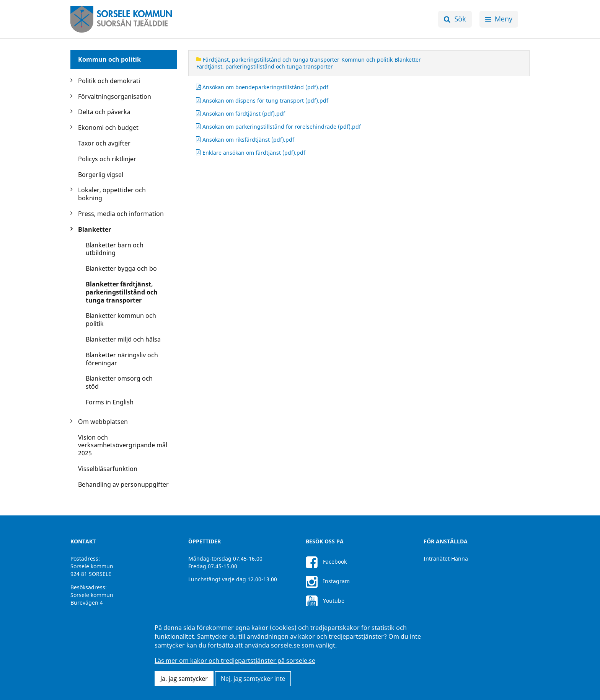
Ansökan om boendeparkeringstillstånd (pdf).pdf (262, 87)
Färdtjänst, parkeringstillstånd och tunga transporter (268, 60)
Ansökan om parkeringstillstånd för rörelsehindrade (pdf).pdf (278, 127)
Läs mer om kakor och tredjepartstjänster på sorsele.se (235, 661)
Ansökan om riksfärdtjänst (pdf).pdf (245, 140)
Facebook (326, 562)
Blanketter (408, 60)
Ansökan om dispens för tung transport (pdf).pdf (262, 101)
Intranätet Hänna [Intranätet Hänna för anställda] (446, 559)
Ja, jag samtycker (184, 679)
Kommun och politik (109, 59)
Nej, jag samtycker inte (253, 679)
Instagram (328, 581)
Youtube (325, 601)
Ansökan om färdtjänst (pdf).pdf (240, 114)
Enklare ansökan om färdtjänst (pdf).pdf (251, 153)
